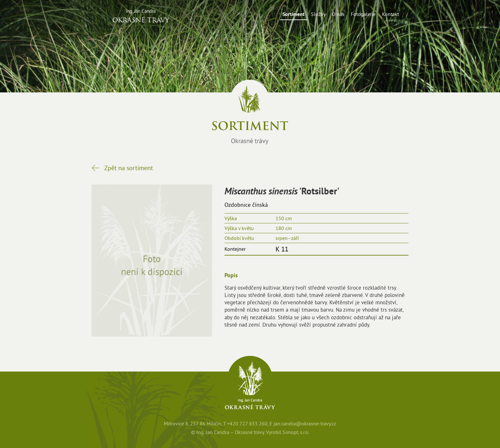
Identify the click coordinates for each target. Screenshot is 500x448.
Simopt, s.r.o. (296, 432)
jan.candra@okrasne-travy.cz (305, 424)
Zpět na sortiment (129, 168)
